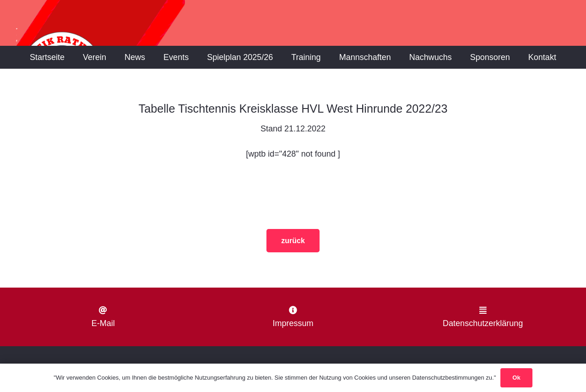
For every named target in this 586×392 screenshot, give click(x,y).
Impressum (293, 323)
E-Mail (103, 323)
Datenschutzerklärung (483, 323)
